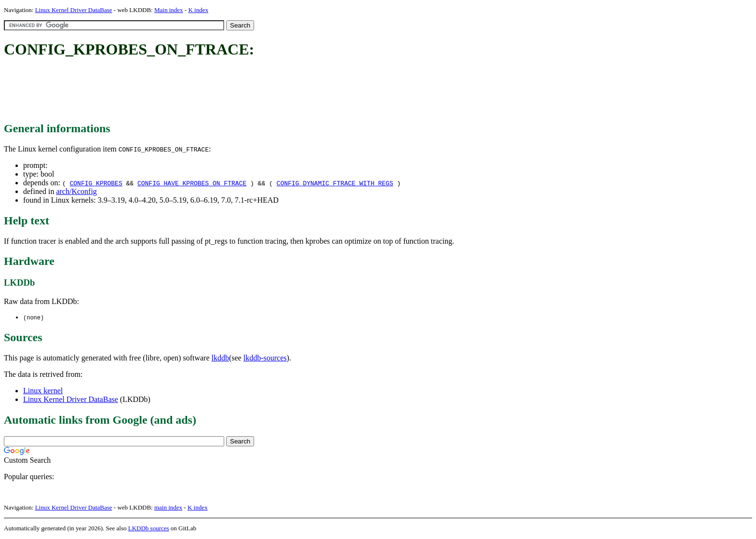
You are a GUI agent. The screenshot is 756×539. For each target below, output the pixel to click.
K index (198, 10)
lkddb (220, 358)
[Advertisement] (179, 91)
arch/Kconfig (76, 191)
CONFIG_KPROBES (96, 183)
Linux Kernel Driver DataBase (74, 10)
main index (168, 508)
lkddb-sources (265, 358)
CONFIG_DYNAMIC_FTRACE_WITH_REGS (335, 183)
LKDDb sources (149, 529)
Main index (169, 10)
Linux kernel (43, 391)
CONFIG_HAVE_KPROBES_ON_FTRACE (192, 183)
